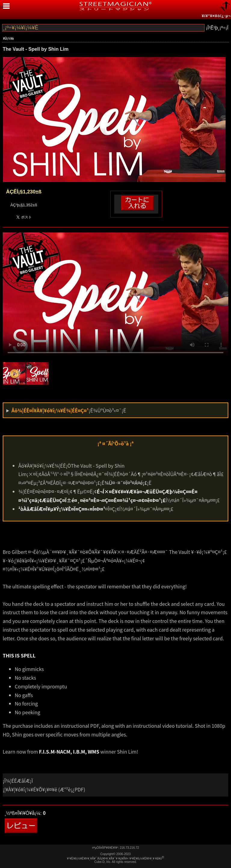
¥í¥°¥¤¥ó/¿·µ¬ (216, 16)
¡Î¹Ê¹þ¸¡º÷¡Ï (217, 28)
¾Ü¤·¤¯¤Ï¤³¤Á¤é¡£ (126, 483)
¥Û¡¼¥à (8, 39)
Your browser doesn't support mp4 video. (115, 296)
